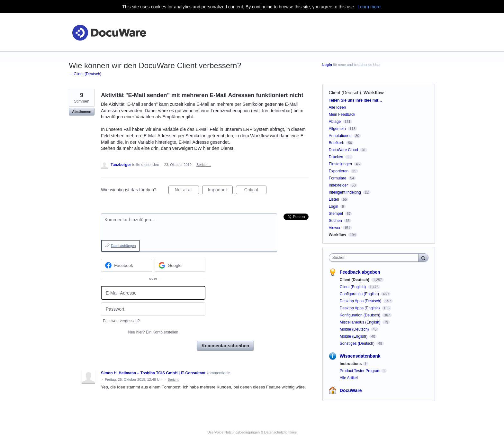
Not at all (187, 191)
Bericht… (204, 165)
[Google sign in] (180, 265)
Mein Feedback (342, 114)
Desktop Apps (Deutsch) (361, 301)
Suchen (335, 221)
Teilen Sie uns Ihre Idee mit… (355, 100)
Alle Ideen (337, 107)
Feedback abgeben (360, 272)
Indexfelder (338, 185)
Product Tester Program (360, 371)
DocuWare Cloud (343, 150)
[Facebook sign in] (126, 265)
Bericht (173, 379)
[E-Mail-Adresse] (153, 293)
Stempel (336, 214)
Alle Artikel (349, 378)
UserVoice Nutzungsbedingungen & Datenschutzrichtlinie (252, 432)
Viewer (335, 228)
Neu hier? (153, 332)
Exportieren (339, 171)
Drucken (336, 157)
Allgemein (337, 129)
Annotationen (340, 136)
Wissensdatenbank (360, 356)
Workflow (374, 93)
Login (327, 65)
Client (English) (353, 287)
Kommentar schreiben (225, 346)
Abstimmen (82, 112)
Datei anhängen (123, 246)
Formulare (338, 178)
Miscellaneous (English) (361, 322)
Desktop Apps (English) (360, 308)
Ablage (335, 122)
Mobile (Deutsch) (355, 329)
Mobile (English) (354, 336)
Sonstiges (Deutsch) (358, 343)
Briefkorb (337, 143)
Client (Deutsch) (345, 93)
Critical (255, 191)
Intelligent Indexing (345, 192)
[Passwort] (153, 309)
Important (220, 191)
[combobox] (375, 258)
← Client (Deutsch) (85, 74)
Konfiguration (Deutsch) (360, 315)
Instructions (351, 364)
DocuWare (351, 390)
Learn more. (369, 7)
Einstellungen (340, 164)
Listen (334, 199)
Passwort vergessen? (121, 321)
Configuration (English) (360, 294)
